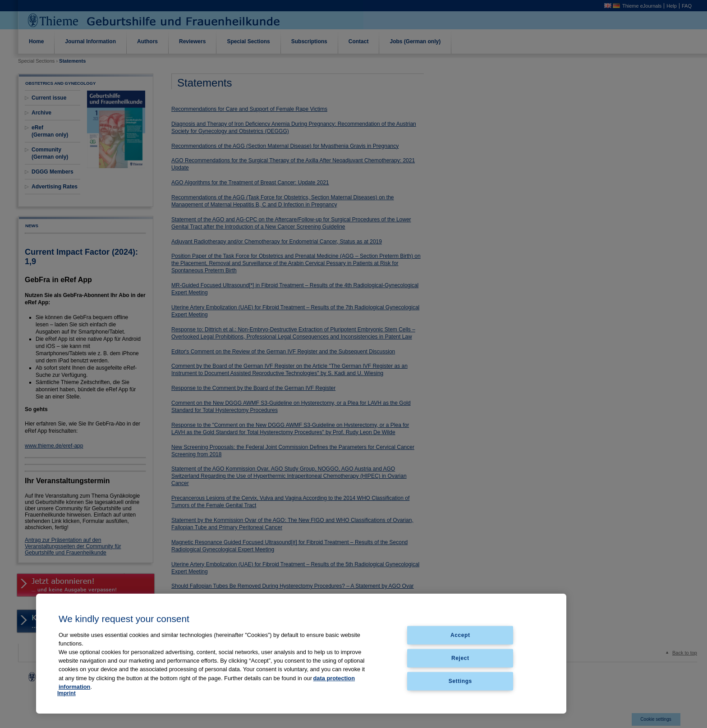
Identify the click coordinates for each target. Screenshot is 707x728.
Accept (460, 635)
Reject (460, 658)
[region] (301, 654)
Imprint (67, 693)
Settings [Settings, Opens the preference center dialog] (460, 681)
